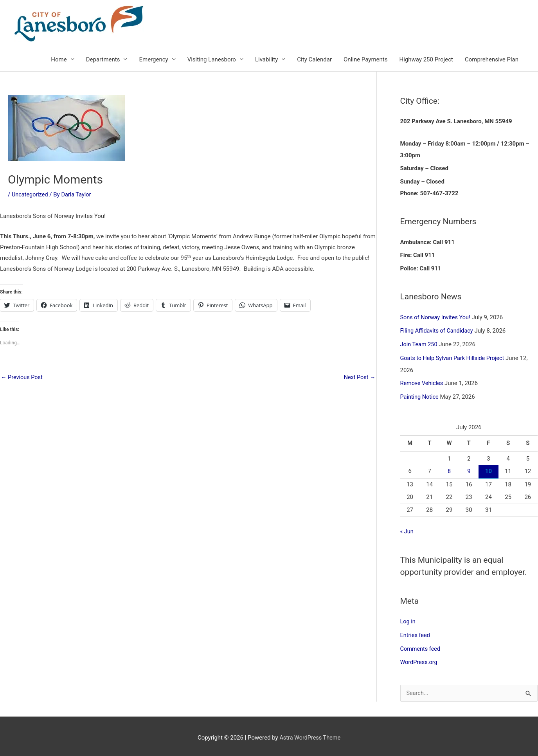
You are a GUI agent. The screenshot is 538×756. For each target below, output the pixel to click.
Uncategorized (31, 195)
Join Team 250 (420, 344)
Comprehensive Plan (492, 60)
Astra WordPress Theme (310, 734)
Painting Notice (420, 396)
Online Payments (365, 60)
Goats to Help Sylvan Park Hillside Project (454, 357)
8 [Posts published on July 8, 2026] (449, 470)
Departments (103, 60)
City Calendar (314, 60)
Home (59, 60)
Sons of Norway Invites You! (437, 318)
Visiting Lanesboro (212, 60)
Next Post (359, 378)
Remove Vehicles (423, 382)
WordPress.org (420, 659)
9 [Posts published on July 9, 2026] (469, 470)
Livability (266, 60)
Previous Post (22, 378)
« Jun (407, 530)
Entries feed (416, 633)
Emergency (153, 60)
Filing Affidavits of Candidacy (438, 331)
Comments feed (421, 646)
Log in (408, 619)
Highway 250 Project (426, 60)
